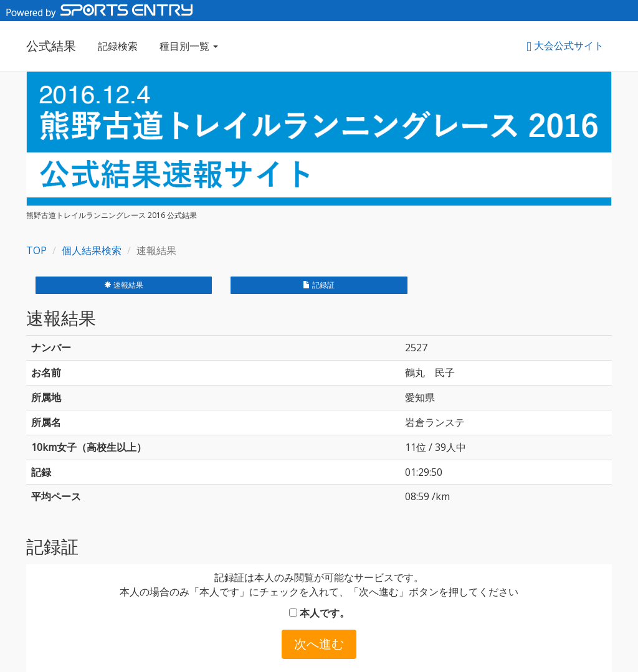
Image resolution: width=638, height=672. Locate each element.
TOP (36, 250)
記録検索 (118, 46)
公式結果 (51, 46)
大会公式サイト (565, 45)
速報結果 (124, 285)
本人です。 (319, 613)
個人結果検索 (92, 250)
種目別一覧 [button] (189, 46)
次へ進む (319, 644)
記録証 (319, 285)
